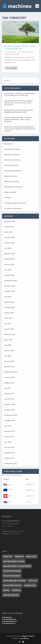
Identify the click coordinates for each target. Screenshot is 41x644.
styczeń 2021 (9, 329)
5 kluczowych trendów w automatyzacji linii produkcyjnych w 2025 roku (19, 94)
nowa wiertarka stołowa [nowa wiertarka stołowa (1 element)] (14, 581)
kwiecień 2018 (9, 431)
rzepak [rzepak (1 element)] (6, 590)
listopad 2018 (9, 410)
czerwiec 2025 (9, 237)
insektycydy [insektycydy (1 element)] (31, 556)
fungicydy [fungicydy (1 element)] (8, 556)
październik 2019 (11, 372)
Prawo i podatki (10, 192)
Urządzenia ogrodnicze (13, 208)
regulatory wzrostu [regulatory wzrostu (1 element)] (12, 585)
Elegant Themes (28, 636)
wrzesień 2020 (10, 334)
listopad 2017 (9, 458)
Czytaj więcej (11, 68)
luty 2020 (8, 356)
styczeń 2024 (9, 275)
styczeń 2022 (9, 302)
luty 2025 (8, 248)
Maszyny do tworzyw (12, 160)
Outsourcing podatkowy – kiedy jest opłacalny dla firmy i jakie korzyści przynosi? (18, 119)
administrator (12, 52)
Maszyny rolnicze (10, 54)
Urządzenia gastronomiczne (15, 203)
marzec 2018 (9, 437)
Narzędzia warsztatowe (13, 187)
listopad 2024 (9, 259)
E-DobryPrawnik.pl (9, 619)
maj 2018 (8, 426)
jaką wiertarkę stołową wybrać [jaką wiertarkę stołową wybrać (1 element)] (17, 566)
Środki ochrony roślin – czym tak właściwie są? (20, 47)
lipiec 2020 (8, 340)
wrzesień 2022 (10, 286)
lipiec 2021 (8, 318)
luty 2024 (8, 270)
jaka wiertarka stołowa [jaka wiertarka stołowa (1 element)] (14, 561)
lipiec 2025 (8, 232)
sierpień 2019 (9, 383)
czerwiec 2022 (9, 291)
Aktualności (30, 52)
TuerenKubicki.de (9, 623)
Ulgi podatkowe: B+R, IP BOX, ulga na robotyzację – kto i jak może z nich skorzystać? (18, 103)
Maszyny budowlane (12, 149)
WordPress (25, 638)
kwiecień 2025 (9, 243)
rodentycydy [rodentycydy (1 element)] (30, 585)
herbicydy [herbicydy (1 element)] (19, 556)
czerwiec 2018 (9, 420)
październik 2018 (11, 415)
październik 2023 (11, 280)
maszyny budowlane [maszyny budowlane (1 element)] (12, 571)
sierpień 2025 (9, 227)
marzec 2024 (9, 264)
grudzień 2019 (10, 367)
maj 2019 (8, 388)
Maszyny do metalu (12, 154)
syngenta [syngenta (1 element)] (16, 590)
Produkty (8, 198)
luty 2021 (8, 324)
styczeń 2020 (9, 361)
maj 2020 (8, 345)
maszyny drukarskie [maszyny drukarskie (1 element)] (12, 576)
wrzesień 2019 (10, 377)
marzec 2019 (9, 394)
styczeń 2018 (9, 447)
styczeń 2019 (9, 399)
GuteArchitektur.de (9, 621)
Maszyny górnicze (11, 165)
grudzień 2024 (10, 254)
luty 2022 (8, 297)
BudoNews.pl (7, 617)
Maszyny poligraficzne (13, 171)
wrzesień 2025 (10, 221)
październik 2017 (11, 463)
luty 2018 (8, 442)
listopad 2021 (9, 307)
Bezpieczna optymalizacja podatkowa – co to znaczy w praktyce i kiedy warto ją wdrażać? (20, 129)
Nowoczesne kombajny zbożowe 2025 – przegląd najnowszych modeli (19, 111)
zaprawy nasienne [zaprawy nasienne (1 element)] (11, 595)
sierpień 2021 (9, 313)
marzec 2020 (9, 351)
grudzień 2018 (10, 404)
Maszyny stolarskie (12, 181)
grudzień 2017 (10, 453)
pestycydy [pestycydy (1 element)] (33, 581)
